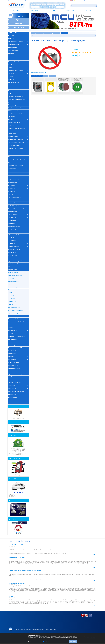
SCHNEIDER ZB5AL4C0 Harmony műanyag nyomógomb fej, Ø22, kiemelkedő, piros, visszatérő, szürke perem (64, 80)
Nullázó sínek (12, 267)
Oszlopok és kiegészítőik (14, 319)
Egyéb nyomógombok (13, 313)
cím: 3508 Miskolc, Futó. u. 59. (17, 1)
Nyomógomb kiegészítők (54, 33)
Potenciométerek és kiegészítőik (16, 310)
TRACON (12, 304)
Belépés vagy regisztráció (91, 1)
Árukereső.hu (18, 534)
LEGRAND (12, 299)
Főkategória (35, 33)
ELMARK (11, 296)
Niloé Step (11, 596)
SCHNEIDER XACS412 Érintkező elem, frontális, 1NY (38, 80)
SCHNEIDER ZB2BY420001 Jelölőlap (51, 80)
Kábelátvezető (12, 191)
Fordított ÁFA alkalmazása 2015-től (16, 545)
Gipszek (10, 154)
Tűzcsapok (11, 371)
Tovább (94, 555)
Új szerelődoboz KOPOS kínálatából (17, 558)
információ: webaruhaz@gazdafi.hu (34, 1)
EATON (12, 293)
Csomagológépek (12, 68)
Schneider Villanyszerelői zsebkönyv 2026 (38, 72)
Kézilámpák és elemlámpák (15, 206)
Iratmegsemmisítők (13, 183)
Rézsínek (11, 328)
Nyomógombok (43, 33)
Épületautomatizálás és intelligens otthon (17, 101)
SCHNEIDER (13, 301)
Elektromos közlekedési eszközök (16, 85)
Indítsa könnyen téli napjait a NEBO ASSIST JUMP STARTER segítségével (25, 571)
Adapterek (11, 39)
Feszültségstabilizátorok (14, 122)
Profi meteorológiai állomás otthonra (17, 583)
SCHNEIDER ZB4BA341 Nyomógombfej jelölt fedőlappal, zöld (77, 80)
